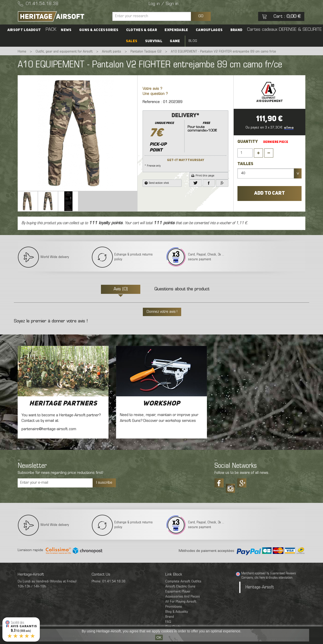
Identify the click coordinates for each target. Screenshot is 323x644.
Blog (193, 41)
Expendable (176, 30)
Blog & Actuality (177, 612)
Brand (236, 30)
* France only (185, 140)
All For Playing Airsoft (181, 602)
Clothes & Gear (142, 30)
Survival (154, 41)
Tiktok (230, 486)
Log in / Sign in (164, 4)
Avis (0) (121, 289)
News (66, 30)
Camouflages (209, 30)
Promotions (174, 607)
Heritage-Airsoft (260, 587)
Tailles (246, 164)
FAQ (168, 622)
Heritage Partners (63, 404)
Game (175, 41)
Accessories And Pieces (183, 597)
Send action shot (157, 183)
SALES (132, 41)
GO (201, 16)
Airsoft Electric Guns (180, 587)
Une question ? (155, 94)
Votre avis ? (152, 89)
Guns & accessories (99, 30)
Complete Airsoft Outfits (183, 582)
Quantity (248, 142)
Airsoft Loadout (25, 30)
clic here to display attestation (274, 578)
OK (159, 637)
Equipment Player (178, 592)
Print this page (203, 176)
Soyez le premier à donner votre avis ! (51, 321)
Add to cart (270, 193)
